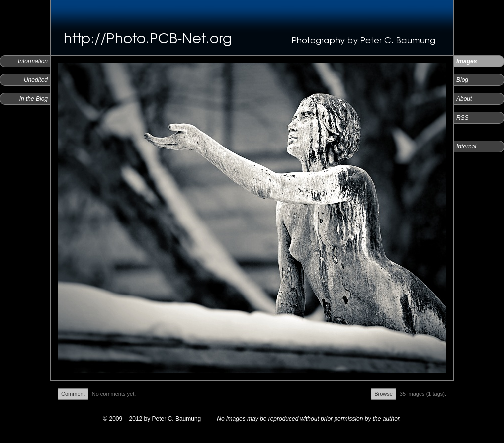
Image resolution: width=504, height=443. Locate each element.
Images (466, 61)
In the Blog (34, 99)
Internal (466, 147)
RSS (462, 118)
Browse (383, 394)
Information (33, 61)
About (464, 99)
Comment (73, 394)
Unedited (36, 80)
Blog (462, 80)
